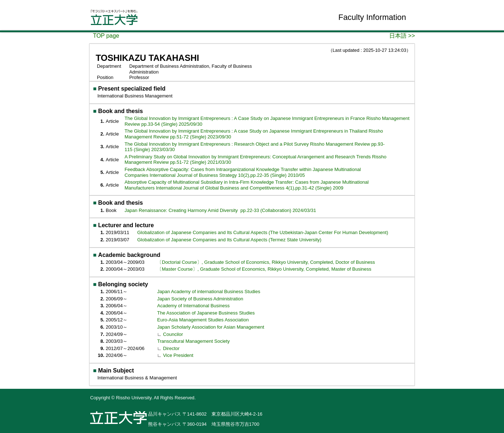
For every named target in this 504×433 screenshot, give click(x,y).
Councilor (173, 334)
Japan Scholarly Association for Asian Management (211, 327)
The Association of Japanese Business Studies (206, 313)
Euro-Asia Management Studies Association (203, 320)
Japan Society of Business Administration (200, 299)
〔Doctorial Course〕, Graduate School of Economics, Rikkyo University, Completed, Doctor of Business (266, 262)
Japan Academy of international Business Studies (209, 292)
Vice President (178, 355)
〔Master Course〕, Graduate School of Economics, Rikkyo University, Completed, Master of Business (264, 269)
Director (171, 348)
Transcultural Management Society (193, 341)
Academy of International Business (193, 306)
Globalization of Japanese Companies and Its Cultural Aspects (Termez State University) (229, 240)
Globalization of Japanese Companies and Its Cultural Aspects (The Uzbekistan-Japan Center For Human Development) (263, 232)
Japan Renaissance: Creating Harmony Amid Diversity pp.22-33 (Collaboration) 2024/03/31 (220, 210)
